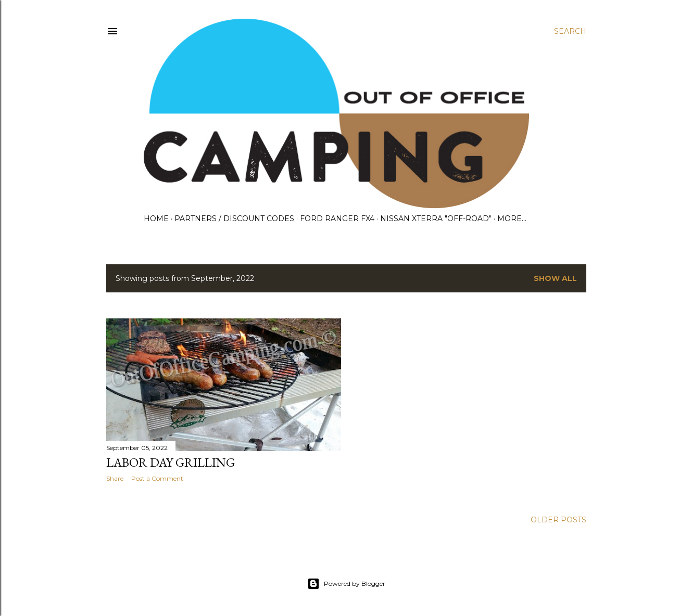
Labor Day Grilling (171, 462)
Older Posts (558, 520)
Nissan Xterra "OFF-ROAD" (436, 219)
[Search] (570, 31)
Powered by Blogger (346, 584)
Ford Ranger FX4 (337, 219)
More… (512, 219)
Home (156, 219)
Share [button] (115, 478)
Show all (555, 278)
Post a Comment (157, 478)
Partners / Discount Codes (234, 219)
